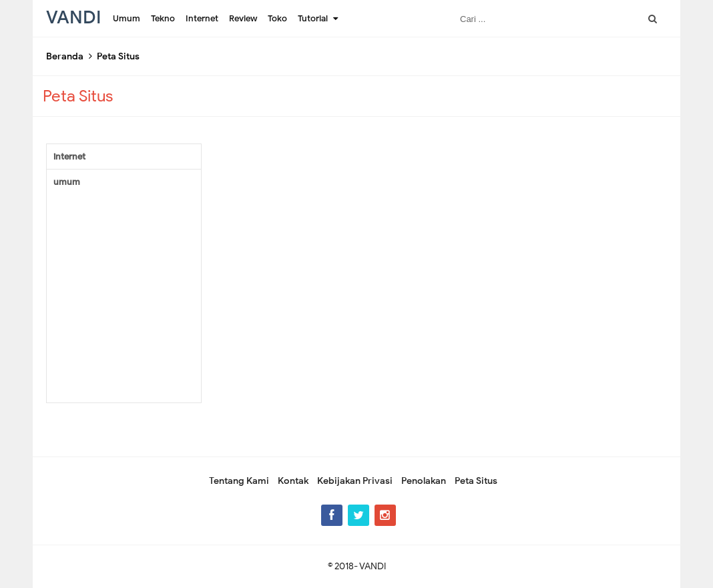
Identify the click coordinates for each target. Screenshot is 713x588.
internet (69, 157)
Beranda (65, 56)
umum (67, 182)
